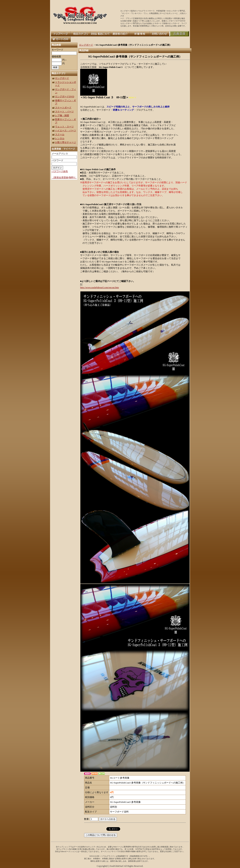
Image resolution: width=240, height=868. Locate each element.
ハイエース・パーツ (66, 130)
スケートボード (63, 108)
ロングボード (62, 78)
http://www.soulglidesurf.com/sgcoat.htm (99, 287)
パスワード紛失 (60, 171)
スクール (60, 134)
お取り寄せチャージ (66, 142)
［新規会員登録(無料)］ (64, 177)
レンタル (60, 138)
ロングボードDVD (65, 96)
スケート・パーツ (64, 112)
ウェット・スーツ (64, 127)
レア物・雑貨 (62, 115)
